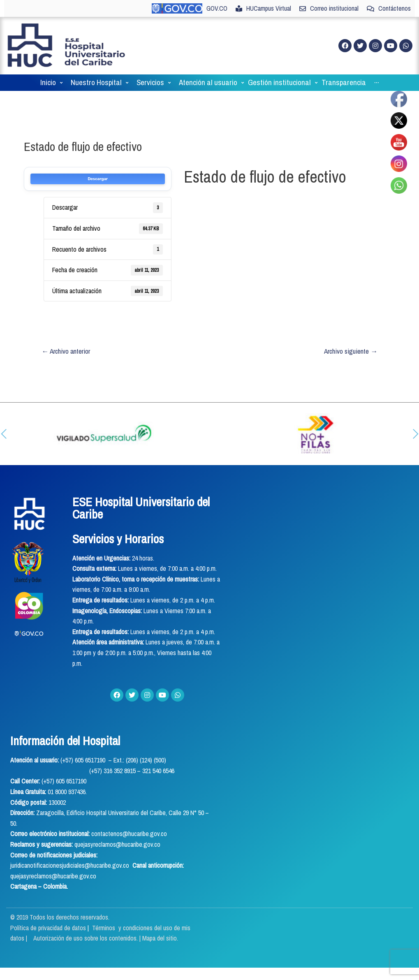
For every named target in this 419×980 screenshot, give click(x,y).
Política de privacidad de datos (49, 928)
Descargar (98, 179)
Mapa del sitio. (160, 938)
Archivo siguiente (351, 351)
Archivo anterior (66, 351)
